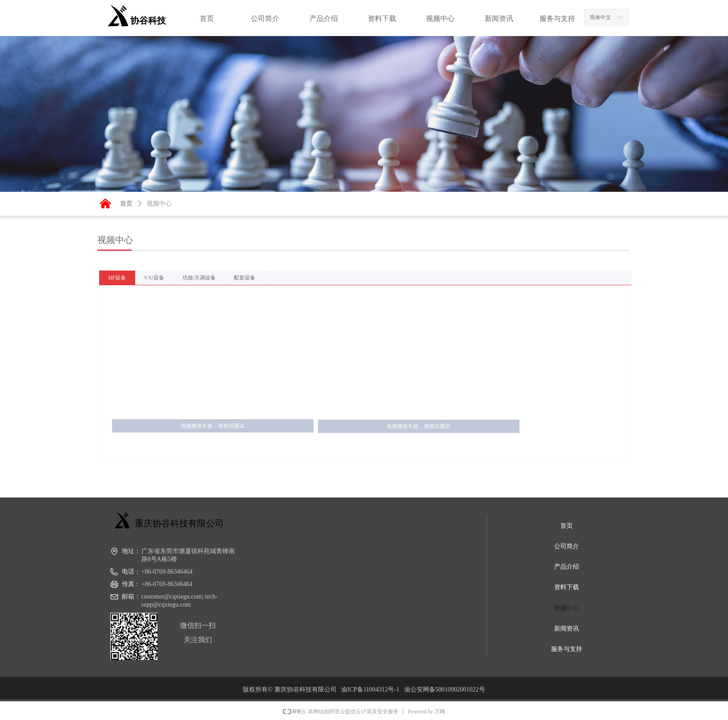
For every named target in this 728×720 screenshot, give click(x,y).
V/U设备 (154, 278)
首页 (126, 203)
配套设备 (245, 278)
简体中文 (600, 17)
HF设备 (117, 278)
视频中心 (159, 203)
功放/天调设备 (199, 278)
